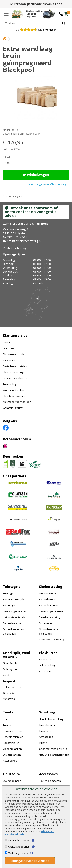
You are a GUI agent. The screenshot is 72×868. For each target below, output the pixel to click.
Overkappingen (12, 781)
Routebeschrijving (15, 248)
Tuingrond (9, 681)
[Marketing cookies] (6, 853)
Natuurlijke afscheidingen (54, 755)
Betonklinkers (47, 599)
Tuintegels (9, 593)
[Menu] (6, 14)
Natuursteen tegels (14, 617)
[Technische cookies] (6, 840)
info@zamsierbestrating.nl (24, 241)
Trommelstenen (48, 593)
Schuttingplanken (13, 737)
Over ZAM (9, 348)
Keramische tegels (14, 599)
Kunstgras (9, 699)
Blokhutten (45, 659)
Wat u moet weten (13, 390)
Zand (6, 675)
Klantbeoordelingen (14, 372)
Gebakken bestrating (51, 640)
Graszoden (10, 693)
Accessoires (46, 671)
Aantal (6, 157)
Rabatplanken (11, 743)
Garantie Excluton (13, 408)
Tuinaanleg (9, 384)
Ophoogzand (11, 669)
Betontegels (10, 605)
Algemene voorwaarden (17, 402)
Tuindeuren (46, 731)
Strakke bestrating (50, 617)
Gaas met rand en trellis (53, 749)
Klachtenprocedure (14, 396)
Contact (7, 342)
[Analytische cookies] (6, 846)
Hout (6, 719)
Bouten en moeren (50, 781)
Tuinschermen (47, 725)
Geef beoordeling (56, 184)
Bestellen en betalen (15, 366)
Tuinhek (44, 743)
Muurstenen (46, 623)
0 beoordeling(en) (35, 184)
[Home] (27, 14)
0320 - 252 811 (17, 237)
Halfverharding (12, 687)
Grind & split (10, 663)
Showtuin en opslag (14, 354)
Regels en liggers (13, 731)
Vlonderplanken (12, 749)
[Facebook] (6, 427)
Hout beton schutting (51, 719)
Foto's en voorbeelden (16, 378)
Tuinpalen (9, 725)
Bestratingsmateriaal (15, 611)
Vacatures (9, 360)
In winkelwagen (36, 175)
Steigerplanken (12, 755)
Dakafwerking (47, 665)
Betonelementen (13, 623)
